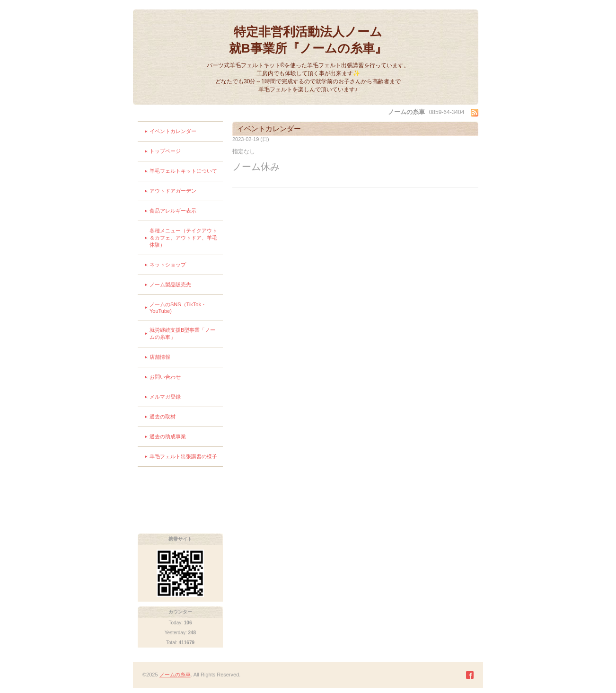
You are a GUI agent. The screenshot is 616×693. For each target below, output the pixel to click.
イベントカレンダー (173, 131)
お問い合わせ (165, 377)
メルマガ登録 (165, 397)
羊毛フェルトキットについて (183, 171)
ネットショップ (168, 265)
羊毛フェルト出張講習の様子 (183, 456)
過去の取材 (163, 417)
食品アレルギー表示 (173, 211)
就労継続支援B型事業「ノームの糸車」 (182, 333)
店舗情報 (160, 357)
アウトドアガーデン (173, 191)
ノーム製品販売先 (170, 284)
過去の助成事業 (168, 436)
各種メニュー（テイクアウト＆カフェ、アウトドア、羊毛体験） (183, 238)
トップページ (165, 151)
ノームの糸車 (175, 675)
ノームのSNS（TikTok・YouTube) (178, 308)
